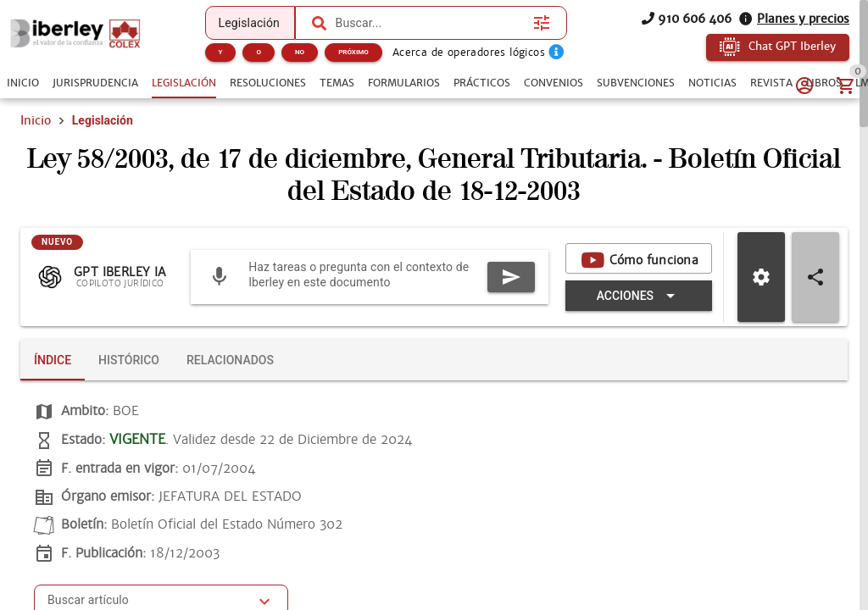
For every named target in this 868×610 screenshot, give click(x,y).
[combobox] (431, 23)
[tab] (23, 83)
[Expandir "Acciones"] (639, 297)
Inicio (36, 120)
